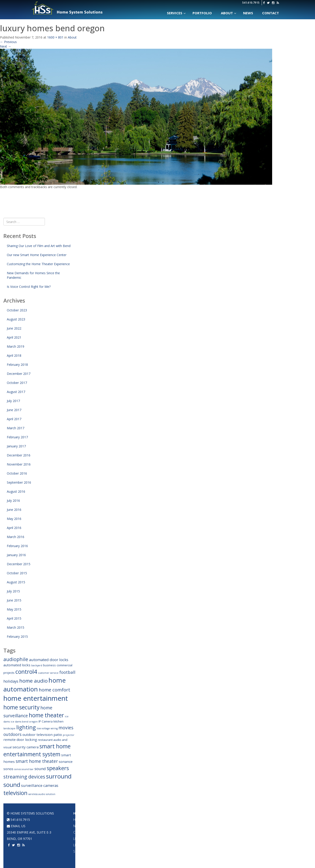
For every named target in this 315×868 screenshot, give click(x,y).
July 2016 (13, 501)
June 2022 (14, 328)
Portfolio (226, 813)
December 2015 (19, 564)
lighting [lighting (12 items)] (26, 727)
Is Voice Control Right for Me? (29, 287)
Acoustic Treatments (234, 845)
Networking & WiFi (88, 826)
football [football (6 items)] (67, 672)
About (72, 37)
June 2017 (14, 410)
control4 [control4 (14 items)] (26, 672)
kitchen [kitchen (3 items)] (59, 721)
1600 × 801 (55, 37)
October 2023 (17, 310)
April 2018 (14, 355)
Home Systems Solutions (67, 8)
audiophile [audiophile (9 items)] (16, 659)
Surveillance (228, 851)
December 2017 (19, 374)
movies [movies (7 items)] (66, 728)
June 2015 (14, 600)
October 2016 (17, 473)
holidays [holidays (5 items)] (11, 681)
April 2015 (14, 618)
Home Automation (90, 813)
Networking (227, 826)
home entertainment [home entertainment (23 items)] (36, 698)
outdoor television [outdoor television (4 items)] (38, 735)
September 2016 (19, 482)
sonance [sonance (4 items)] (66, 761)
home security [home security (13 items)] (21, 707)
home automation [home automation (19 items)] (35, 685)
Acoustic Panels (183, 839)
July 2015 (13, 591)
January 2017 (16, 446)
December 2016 (19, 455)
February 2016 (17, 546)
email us (16, 826)
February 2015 (17, 636)
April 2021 (14, 337)
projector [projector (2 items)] (69, 735)
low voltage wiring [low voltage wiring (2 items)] (47, 728)
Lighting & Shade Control (95, 845)
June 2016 (14, 510)
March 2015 (16, 627)
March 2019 (16, 346)
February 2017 (17, 437)
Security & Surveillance (93, 851)
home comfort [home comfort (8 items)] (55, 690)
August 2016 (16, 491)
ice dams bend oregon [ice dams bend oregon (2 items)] (24, 722)
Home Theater (182, 813)
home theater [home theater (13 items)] (46, 715)
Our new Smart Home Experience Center (37, 255)
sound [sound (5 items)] (40, 769)
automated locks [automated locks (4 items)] (17, 665)
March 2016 (16, 537)
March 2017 (16, 428)
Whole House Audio (138, 820)
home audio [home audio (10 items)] (33, 681)
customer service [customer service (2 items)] (48, 673)
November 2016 (19, 464)
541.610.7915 (251, 3)
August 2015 (16, 582)
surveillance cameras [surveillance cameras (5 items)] (40, 785)
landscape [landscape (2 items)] (9, 728)
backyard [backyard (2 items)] (37, 665)
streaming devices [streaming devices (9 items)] (24, 777)
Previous (8, 42)
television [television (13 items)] (15, 793)
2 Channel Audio (135, 839)
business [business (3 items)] (49, 665)
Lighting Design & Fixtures (95, 839)
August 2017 (16, 392)
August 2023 (16, 319)
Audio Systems (134, 813)
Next (6, 46)
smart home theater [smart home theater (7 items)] (37, 761)
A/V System (226, 832)
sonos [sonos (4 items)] (8, 769)
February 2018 (17, 365)
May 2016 (14, 519)
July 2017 (13, 401)
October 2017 (17, 383)
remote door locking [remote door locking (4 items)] (20, 739)
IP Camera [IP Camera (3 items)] (46, 721)
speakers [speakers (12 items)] (58, 768)
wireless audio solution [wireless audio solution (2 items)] (42, 794)
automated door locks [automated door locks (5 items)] (49, 660)
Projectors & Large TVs (188, 820)
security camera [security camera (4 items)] (26, 747)
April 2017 (14, 419)
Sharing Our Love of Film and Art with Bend (39, 246)
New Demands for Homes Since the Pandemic (33, 275)
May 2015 (14, 609)
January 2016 (16, 555)
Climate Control (87, 832)
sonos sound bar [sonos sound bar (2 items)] (24, 769)
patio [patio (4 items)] (58, 735)
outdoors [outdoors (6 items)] (12, 734)
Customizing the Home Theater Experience (38, 264)
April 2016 (14, 528)
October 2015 (17, 573)
